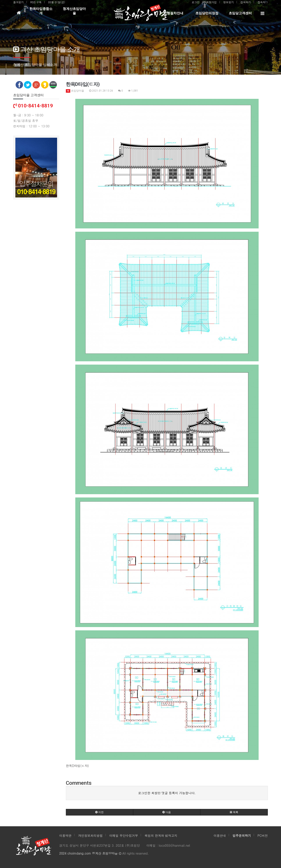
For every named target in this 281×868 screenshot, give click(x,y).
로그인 (196, 2)
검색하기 (246, 2)
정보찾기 (229, 2)
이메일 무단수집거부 (124, 835)
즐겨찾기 (18, 2)
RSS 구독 (36, 2)
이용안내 (220, 835)
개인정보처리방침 (90, 835)
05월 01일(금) (57, 2)
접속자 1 (263, 2)
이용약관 (65, 835)
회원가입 (211, 2)
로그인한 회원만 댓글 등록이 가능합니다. (167, 793)
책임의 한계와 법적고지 (161, 835)
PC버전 (263, 835)
